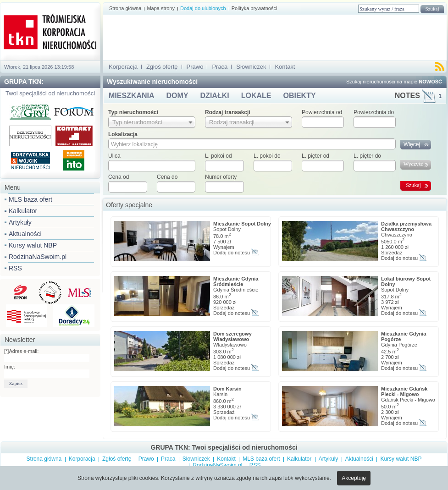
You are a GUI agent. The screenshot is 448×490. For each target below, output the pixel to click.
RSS (15, 268)
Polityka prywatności (254, 8)
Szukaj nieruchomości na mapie (394, 82)
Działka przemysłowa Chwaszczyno (406, 226)
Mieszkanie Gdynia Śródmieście (236, 281)
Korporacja (123, 67)
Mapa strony (161, 8)
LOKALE (256, 96)
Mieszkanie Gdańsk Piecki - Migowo (404, 391)
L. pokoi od (218, 156)
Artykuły (20, 222)
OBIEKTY (299, 96)
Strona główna (125, 8)
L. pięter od (315, 156)
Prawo (195, 67)
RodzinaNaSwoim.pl (38, 257)
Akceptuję (354, 478)
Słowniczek (251, 67)
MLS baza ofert (30, 199)
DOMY (177, 96)
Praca (220, 67)
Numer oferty (221, 177)
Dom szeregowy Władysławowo (232, 336)
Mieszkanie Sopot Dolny (242, 224)
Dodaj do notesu (232, 253)
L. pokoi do (267, 156)
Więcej (412, 144)
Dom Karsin (227, 389)
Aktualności (25, 234)
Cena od (119, 177)
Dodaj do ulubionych (203, 8)
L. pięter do (367, 156)
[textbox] (152, 166)
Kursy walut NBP (33, 245)
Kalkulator (23, 211)
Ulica (114, 156)
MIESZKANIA (132, 96)
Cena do (167, 177)
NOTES (418, 96)
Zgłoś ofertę (162, 67)
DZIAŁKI (215, 96)
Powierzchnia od (322, 112)
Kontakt (285, 67)
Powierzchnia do (374, 112)
